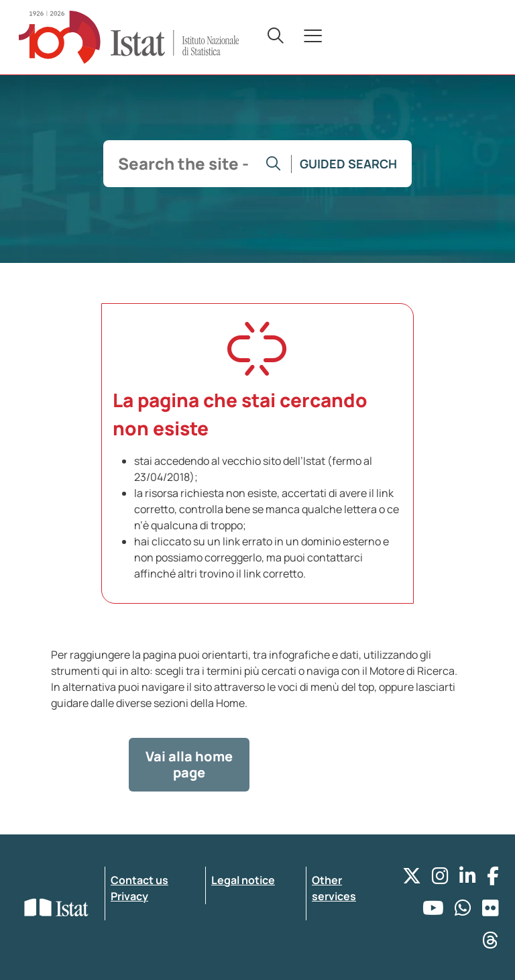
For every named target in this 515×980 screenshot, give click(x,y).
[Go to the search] (274, 164)
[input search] (183, 164)
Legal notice (243, 880)
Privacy (129, 896)
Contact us (139, 880)
